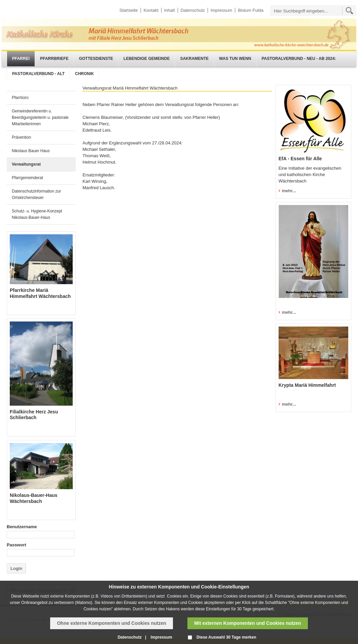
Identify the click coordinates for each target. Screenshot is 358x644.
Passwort (16, 545)
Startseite (129, 10)
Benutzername (22, 527)
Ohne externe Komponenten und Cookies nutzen (111, 623)
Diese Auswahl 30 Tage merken (226, 637)
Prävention (21, 137)
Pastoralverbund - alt (38, 74)
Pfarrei (21, 59)
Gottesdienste (96, 59)
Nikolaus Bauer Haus (31, 151)
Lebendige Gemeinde (147, 59)
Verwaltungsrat (26, 164)
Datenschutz (193, 10)
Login (16, 568)
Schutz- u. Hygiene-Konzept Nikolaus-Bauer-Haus (37, 214)
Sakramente (194, 59)
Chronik (84, 74)
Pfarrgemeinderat (27, 178)
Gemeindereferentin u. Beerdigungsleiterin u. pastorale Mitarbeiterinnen (40, 117)
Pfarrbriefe (54, 59)
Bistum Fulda (251, 10)
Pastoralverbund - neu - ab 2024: (299, 59)
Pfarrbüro (20, 98)
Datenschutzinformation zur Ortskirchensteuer (36, 194)
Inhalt (170, 10)
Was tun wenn (235, 59)
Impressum (221, 10)
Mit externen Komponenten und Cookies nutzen (247, 623)
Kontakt (151, 10)
